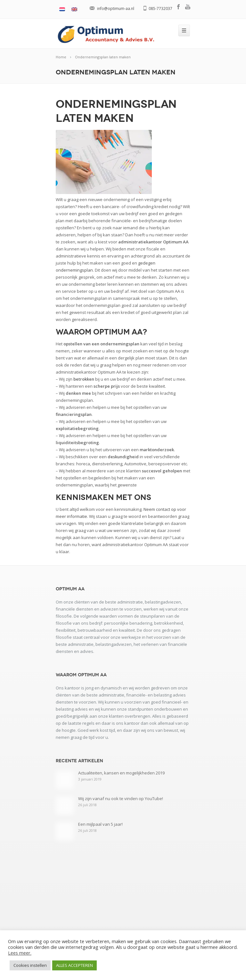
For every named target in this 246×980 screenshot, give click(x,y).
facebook (179, 7)
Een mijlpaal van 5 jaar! (100, 824)
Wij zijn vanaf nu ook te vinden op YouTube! (121, 798)
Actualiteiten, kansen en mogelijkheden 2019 (121, 773)
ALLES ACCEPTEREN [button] (74, 965)
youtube (188, 7)
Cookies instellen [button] (30, 965)
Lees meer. (20, 953)
